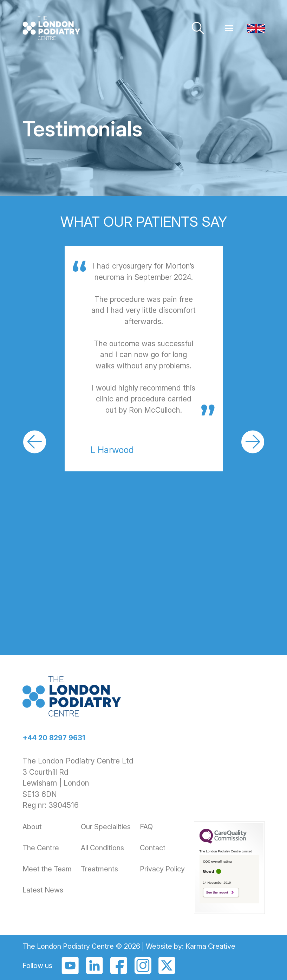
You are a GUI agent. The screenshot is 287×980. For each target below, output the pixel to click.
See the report (217, 892)
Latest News (43, 890)
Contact (153, 848)
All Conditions (102, 848)
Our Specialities (106, 827)
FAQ (146, 827)
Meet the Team (47, 869)
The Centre (41, 848)
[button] (35, 442)
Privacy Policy (162, 869)
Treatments (99, 869)
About (32, 827)
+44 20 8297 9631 (54, 738)
